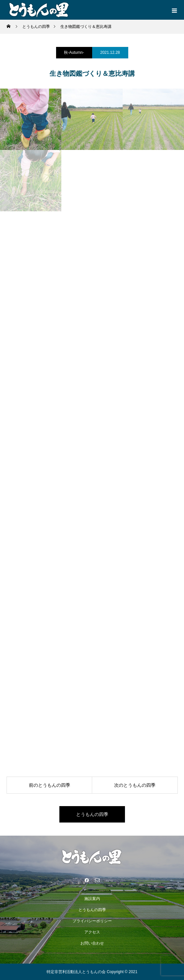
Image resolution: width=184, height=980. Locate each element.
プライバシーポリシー (92, 921)
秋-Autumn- (74, 52)
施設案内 (92, 899)
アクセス (92, 932)
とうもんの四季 (92, 814)
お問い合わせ (92, 943)
